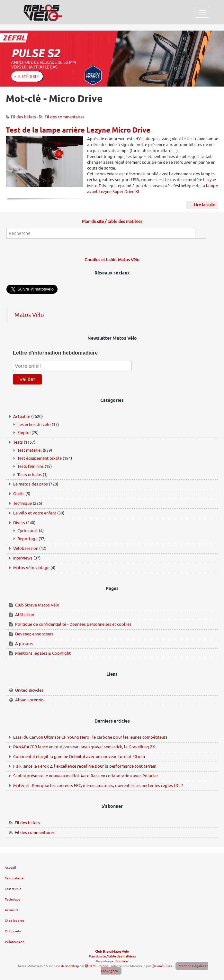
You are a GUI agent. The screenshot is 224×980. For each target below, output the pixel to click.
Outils (19, 494)
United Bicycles (29, 690)
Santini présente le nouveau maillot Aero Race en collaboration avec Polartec (86, 776)
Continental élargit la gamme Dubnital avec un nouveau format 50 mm (79, 757)
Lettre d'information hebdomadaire (55, 353)
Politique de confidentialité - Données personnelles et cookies (73, 624)
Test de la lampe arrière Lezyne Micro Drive (78, 131)
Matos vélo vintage (31, 568)
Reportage (27, 539)
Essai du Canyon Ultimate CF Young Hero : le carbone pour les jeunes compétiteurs (90, 737)
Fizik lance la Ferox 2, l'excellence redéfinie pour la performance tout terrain (85, 766)
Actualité (22, 416)
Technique (22, 503)
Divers (19, 523)
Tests (18, 442)
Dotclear (122, 961)
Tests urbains (30, 475)
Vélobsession (26, 548)
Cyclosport (28, 531)
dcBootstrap (70, 966)
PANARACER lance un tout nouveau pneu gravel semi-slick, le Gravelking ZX (84, 747)
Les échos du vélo (34, 425)
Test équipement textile (40, 458)
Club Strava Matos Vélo (37, 605)
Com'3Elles (162, 966)
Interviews (23, 558)
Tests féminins (31, 466)
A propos (24, 644)
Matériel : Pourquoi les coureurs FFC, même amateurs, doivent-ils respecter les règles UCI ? (98, 786)
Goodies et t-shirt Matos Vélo (112, 260)
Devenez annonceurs (34, 634)
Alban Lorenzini (30, 700)
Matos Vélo (29, 315)
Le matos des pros (31, 484)
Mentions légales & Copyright (43, 653)
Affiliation (25, 615)
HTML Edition (97, 966)
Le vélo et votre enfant (35, 513)
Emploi (24, 433)
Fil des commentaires (65, 117)
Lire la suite (205, 205)
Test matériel (30, 450)
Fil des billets (23, 117)
